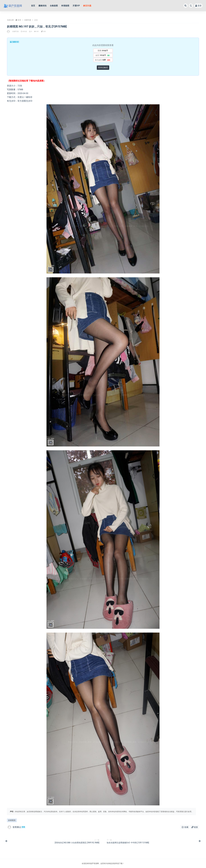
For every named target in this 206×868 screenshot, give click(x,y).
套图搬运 (17, 827)
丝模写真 (28, 20)
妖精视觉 (12, 820)
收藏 (185, 827)
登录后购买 (103, 68)
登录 (198, 6)
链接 (195, 827)
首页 (19, 20)
